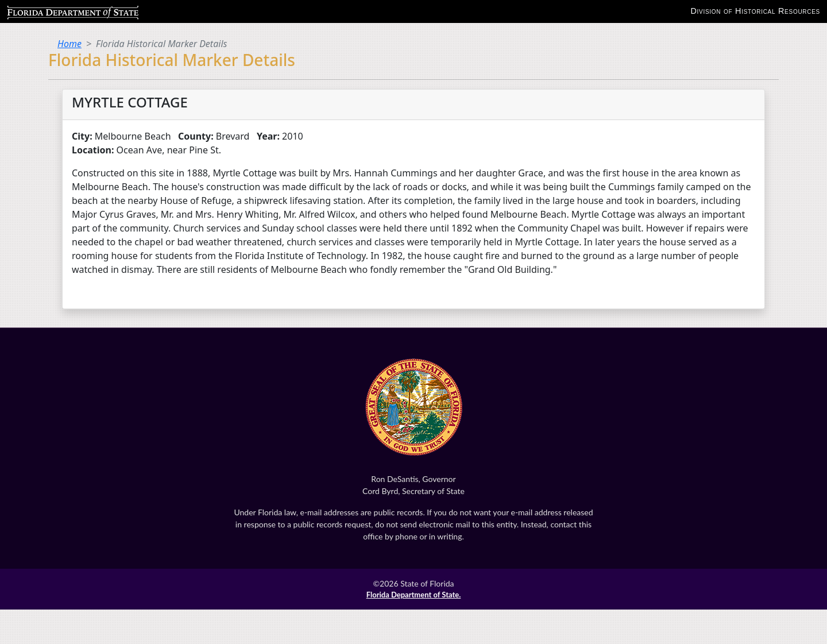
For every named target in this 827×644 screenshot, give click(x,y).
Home (69, 44)
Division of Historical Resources (755, 11)
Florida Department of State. (414, 595)
